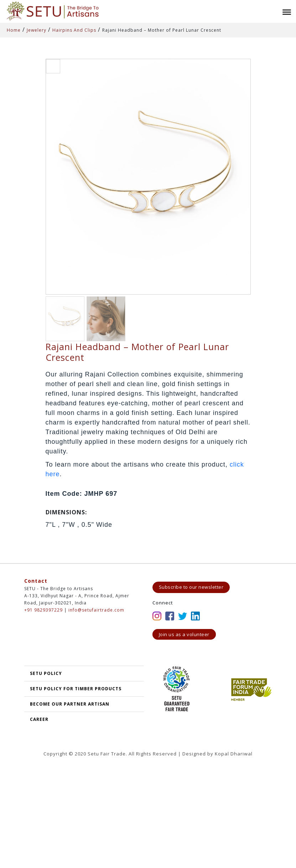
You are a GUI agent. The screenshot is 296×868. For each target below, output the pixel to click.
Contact (36, 581)
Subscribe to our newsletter (191, 587)
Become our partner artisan (70, 704)
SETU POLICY (46, 673)
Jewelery (37, 30)
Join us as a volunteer (184, 634)
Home (14, 30)
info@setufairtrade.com (96, 610)
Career (39, 719)
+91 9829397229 (43, 610)
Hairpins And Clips (74, 30)
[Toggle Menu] (287, 12)
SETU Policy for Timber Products (76, 689)
